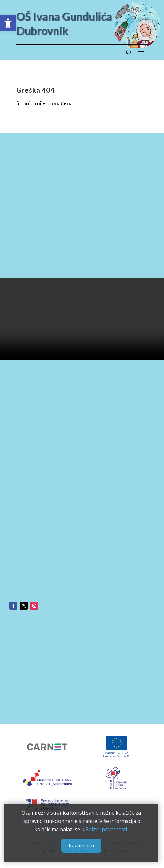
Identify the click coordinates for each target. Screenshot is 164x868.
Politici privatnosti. (106, 829)
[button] (8, 23)
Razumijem (81, 845)
